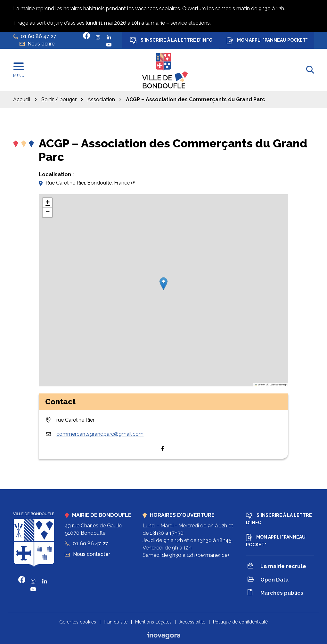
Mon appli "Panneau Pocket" (267, 41)
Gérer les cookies (78, 622)
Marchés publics (275, 593)
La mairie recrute (277, 567)
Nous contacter (87, 554)
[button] (163, 284)
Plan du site (116, 622)
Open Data (268, 580)
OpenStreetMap (278, 385)
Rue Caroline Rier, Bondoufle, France (88, 183)
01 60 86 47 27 (86, 544)
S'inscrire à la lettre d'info (171, 41)
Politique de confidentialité (240, 622)
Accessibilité (192, 622)
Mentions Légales (153, 622)
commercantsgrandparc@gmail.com (100, 434)
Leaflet (260, 385)
